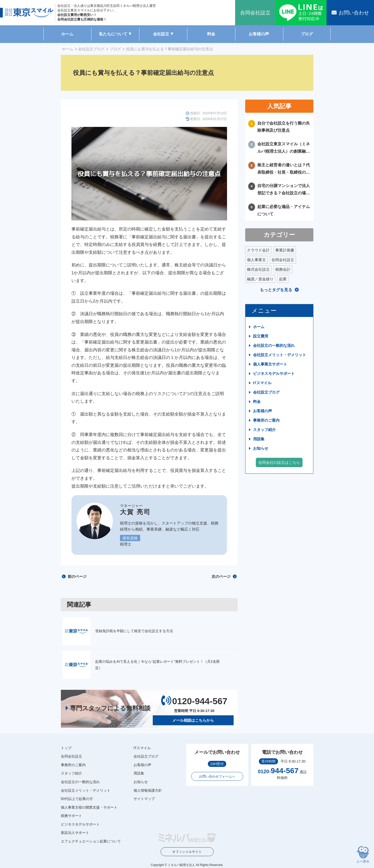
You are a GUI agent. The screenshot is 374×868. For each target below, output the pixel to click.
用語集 (259, 439)
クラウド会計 (258, 250)
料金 (211, 34)
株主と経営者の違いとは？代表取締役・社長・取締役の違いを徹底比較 (284, 169)
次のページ (224, 576)
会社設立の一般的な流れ (274, 345)
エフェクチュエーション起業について (91, 841)
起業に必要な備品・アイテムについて (284, 210)
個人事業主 (256, 260)
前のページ (74, 576)
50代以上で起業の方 (77, 799)
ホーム (67, 34)
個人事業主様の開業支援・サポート (89, 807)
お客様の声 (259, 34)
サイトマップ (144, 799)
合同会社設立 (283, 260)
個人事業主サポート (270, 364)
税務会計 (283, 269)
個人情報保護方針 (148, 790)
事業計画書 (285, 250)
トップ (66, 748)
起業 (283, 279)
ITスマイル (262, 383)
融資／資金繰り (260, 279)
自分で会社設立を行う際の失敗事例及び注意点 (284, 127)
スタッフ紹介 (264, 430)
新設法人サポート (75, 833)
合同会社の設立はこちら (279, 462)
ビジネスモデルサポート (274, 373)
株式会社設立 (258, 269)
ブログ (307, 34)
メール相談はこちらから (193, 720)
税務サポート (71, 816)
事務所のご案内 (266, 420)
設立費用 (261, 336)
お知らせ (261, 448)
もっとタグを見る (276, 290)
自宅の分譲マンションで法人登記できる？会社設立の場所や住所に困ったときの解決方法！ (284, 190)
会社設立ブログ (91, 49)
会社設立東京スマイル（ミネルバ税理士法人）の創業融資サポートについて (284, 149)
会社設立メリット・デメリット (280, 355)
